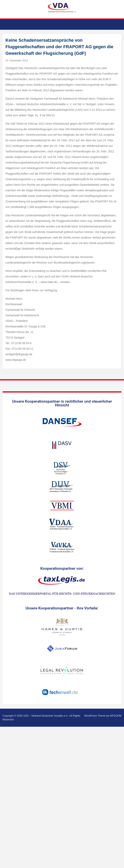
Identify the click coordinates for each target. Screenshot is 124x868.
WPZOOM (116, 716)
